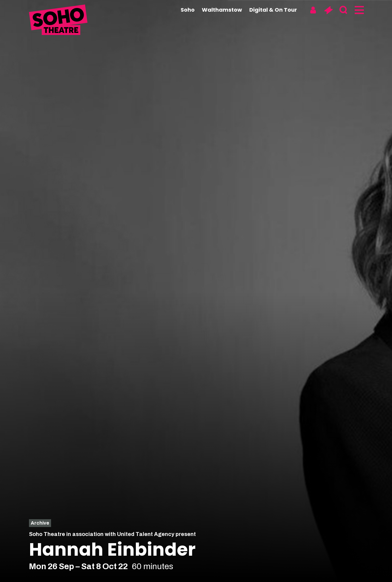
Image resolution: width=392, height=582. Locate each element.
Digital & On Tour (273, 10)
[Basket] (328, 10)
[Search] (343, 10)
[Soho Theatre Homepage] (59, 21)
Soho (188, 10)
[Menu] (359, 10)
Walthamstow (222, 10)
